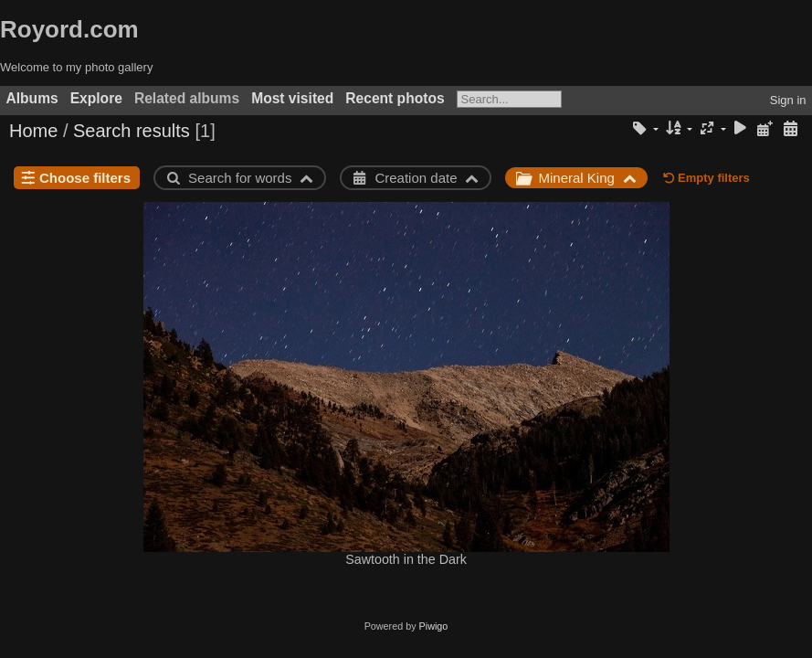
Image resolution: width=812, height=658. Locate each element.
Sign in (788, 100)
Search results (132, 131)
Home (33, 131)
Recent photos (395, 98)
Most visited (292, 98)
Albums (32, 98)
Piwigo (434, 626)
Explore (96, 98)
